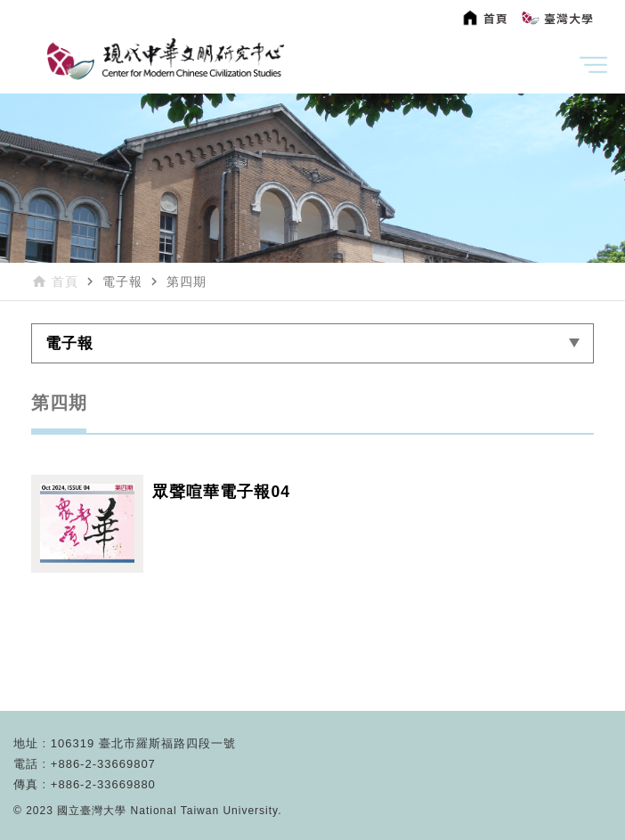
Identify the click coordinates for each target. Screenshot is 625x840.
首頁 (65, 281)
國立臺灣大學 (93, 811)
